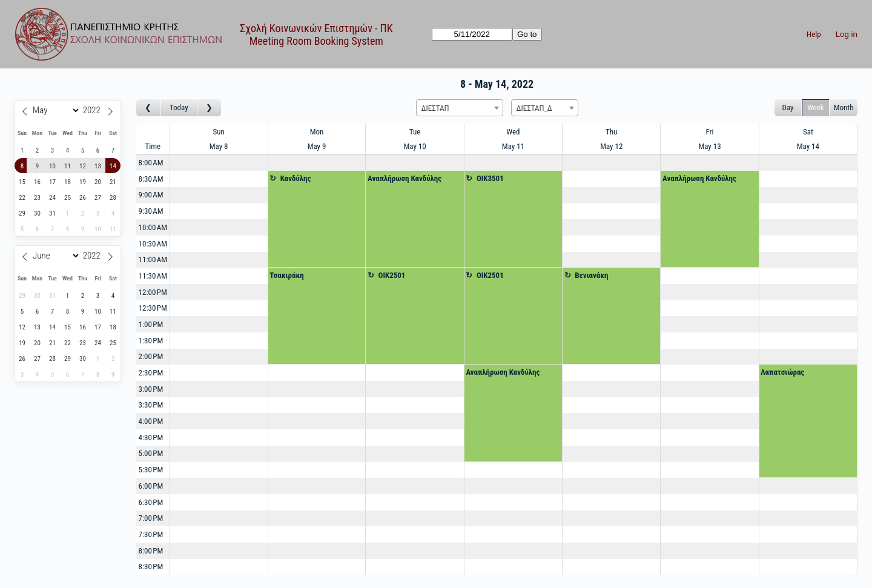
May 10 (415, 146)
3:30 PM (151, 405)
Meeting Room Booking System (316, 41)
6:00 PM (151, 486)
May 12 (611, 146)
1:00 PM (151, 324)
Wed (513, 132)
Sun (218, 132)
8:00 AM (151, 163)
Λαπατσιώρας (782, 372)
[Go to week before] (149, 108)
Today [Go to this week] (179, 107)
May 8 (219, 146)
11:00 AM (153, 259)
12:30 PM (153, 308)
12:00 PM (153, 292)
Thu (611, 132)
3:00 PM (151, 389)
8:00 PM (151, 551)
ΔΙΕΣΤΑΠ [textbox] (435, 108)
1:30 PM (151, 341)
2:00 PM (151, 356)
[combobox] (460, 108)
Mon (317, 132)
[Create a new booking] (219, 163)
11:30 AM (153, 276)
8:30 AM (151, 179)
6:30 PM (151, 502)
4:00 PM (151, 421)
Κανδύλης (296, 178)
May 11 (513, 146)
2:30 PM (151, 373)
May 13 (709, 146)
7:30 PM (151, 534)
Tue (415, 132)
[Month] (54, 110)
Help (814, 34)
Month (844, 107)
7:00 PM (151, 518)
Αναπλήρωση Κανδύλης (405, 178)
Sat (808, 132)
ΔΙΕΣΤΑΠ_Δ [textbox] (534, 108)
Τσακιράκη (287, 275)
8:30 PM (151, 567)
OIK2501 (392, 275)
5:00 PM (151, 453)
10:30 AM (153, 244)
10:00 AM (153, 227)
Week (816, 107)
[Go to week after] (210, 108)
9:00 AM (151, 195)
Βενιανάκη (591, 275)
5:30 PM (151, 470)
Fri (710, 132)
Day (788, 107)
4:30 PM (151, 438)
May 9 (317, 146)
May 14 (808, 146)
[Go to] (472, 34)
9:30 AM (151, 211)
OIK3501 (490, 178)
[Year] (94, 110)
